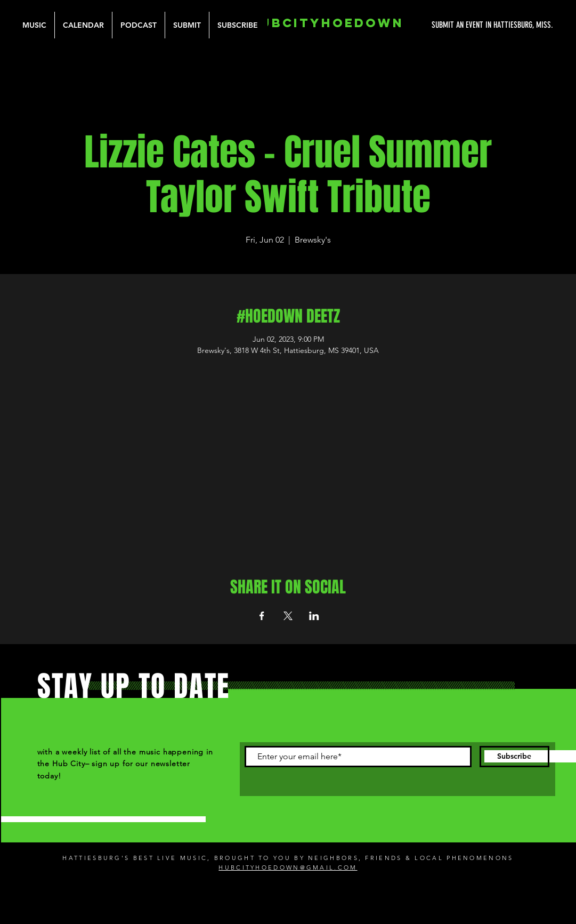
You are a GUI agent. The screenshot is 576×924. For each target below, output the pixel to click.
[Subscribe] (514, 757)
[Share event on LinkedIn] (314, 616)
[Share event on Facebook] (262, 616)
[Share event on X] (288, 616)
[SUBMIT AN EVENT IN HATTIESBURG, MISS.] (452, 25)
